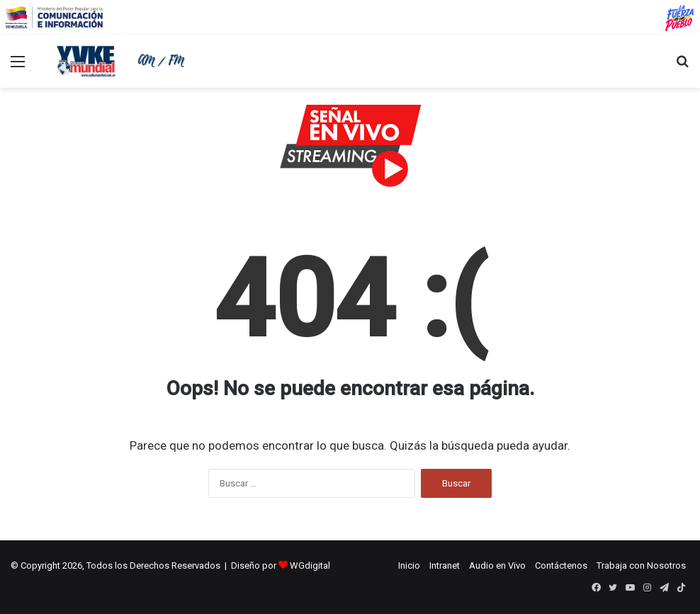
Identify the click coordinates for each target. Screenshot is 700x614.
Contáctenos (561, 565)
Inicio (409, 565)
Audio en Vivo (497, 565)
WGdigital (310, 565)
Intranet (445, 565)
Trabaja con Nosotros (641, 565)
